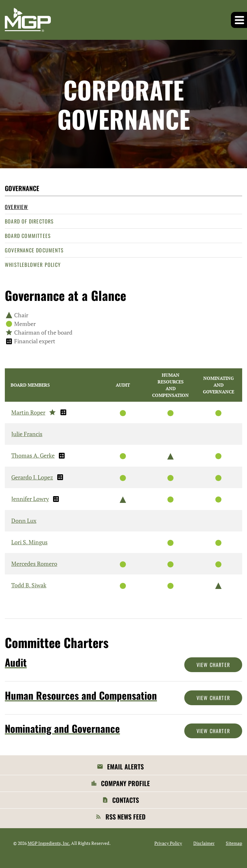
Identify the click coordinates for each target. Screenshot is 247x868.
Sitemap (234, 843)
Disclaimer (204, 843)
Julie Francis (27, 434)
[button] (239, 20)
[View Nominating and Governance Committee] (82, 728)
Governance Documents (34, 250)
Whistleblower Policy (33, 265)
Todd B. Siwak (29, 585)
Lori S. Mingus (29, 542)
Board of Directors (29, 221)
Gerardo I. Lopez (32, 477)
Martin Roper (28, 412)
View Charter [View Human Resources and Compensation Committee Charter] (213, 698)
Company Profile (125, 783)
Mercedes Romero (34, 564)
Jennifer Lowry (30, 499)
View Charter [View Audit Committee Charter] (213, 665)
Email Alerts (125, 767)
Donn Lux (24, 521)
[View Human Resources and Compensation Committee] (82, 695)
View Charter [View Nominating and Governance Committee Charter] (213, 731)
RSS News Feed (125, 817)
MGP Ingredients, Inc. (49, 843)
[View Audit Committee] (82, 662)
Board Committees (28, 236)
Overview (17, 207)
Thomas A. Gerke (33, 455)
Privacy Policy (168, 843)
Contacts (126, 800)
